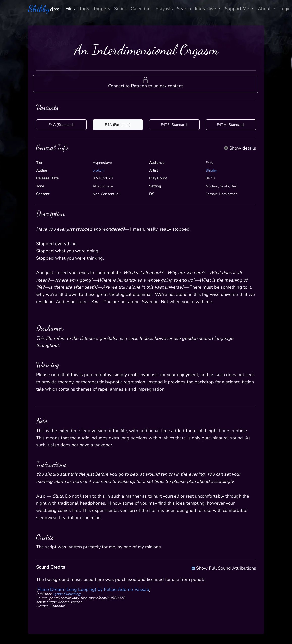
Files (70, 9)
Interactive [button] (206, 9)
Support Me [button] (237, 9)
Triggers (102, 9)
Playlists (164, 9)
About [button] (265, 9)
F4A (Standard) (61, 125)
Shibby (211, 170)
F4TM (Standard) (231, 125)
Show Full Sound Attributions (226, 567)
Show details (243, 148)
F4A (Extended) (118, 125)
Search (184, 9)
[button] (146, 84)
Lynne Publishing (67, 594)
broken (98, 170)
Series (120, 9)
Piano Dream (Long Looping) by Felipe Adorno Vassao (93, 589)
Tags (84, 9)
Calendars (141, 9)
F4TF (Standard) (174, 125)
